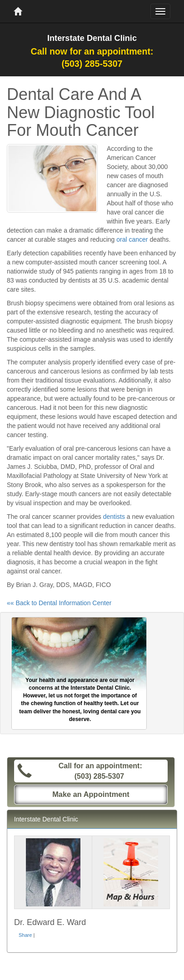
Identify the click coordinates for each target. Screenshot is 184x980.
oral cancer (132, 239)
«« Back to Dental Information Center (59, 603)
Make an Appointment (91, 794)
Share (25, 935)
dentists (114, 517)
